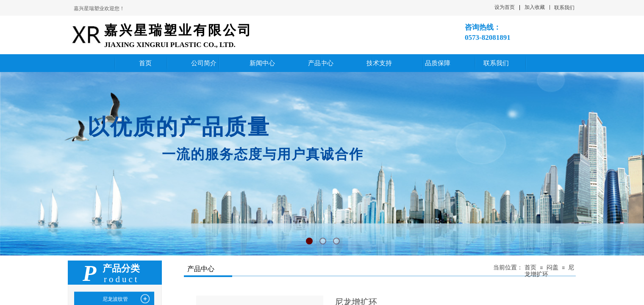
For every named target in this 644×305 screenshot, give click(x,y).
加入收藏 (535, 7)
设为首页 (505, 7)
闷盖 (552, 268)
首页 (530, 268)
